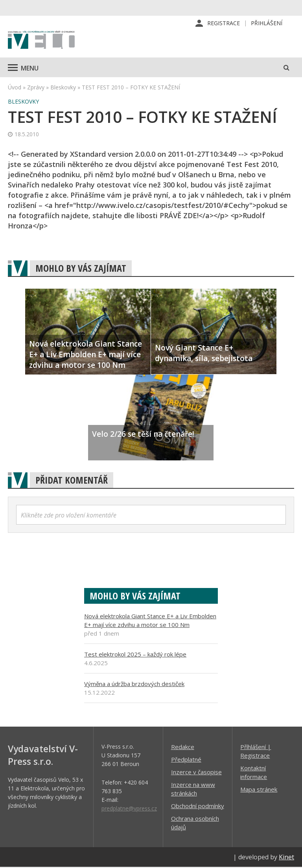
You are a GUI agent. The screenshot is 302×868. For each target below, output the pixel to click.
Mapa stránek (259, 790)
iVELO (41, 41)
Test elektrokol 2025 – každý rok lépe (135, 655)
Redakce (183, 747)
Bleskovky (63, 88)
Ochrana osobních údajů (195, 823)
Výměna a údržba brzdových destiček (134, 684)
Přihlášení (267, 23)
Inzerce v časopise (196, 773)
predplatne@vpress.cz (129, 809)
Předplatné (186, 760)
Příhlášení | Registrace (256, 752)
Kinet (286, 858)
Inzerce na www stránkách (193, 790)
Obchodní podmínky (198, 807)
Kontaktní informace (254, 773)
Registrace (224, 23)
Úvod (15, 88)
